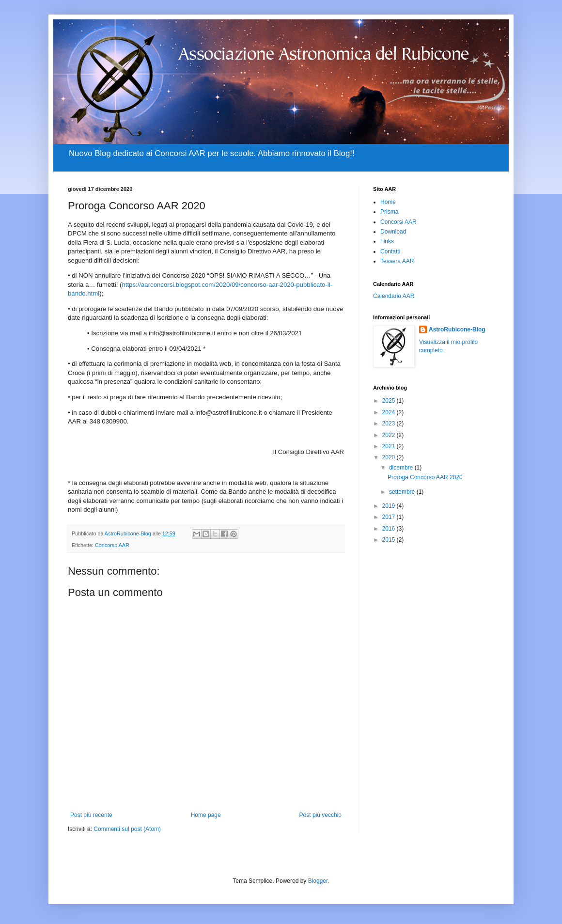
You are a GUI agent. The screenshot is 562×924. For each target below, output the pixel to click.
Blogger (318, 881)
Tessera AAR (397, 261)
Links (387, 241)
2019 (390, 506)
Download (393, 232)
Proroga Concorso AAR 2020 (425, 477)
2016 (390, 529)
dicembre (402, 468)
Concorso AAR (112, 545)
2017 (390, 517)
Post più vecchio (320, 815)
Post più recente (91, 815)
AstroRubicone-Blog (457, 329)
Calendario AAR (394, 296)
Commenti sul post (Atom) (127, 829)
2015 (390, 540)
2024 (390, 412)
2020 (390, 457)
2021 (390, 446)
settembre (403, 492)
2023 (390, 423)
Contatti (390, 251)
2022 (390, 435)
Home (388, 202)
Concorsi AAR (398, 222)
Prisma (389, 212)
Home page (206, 815)
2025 (390, 401)
